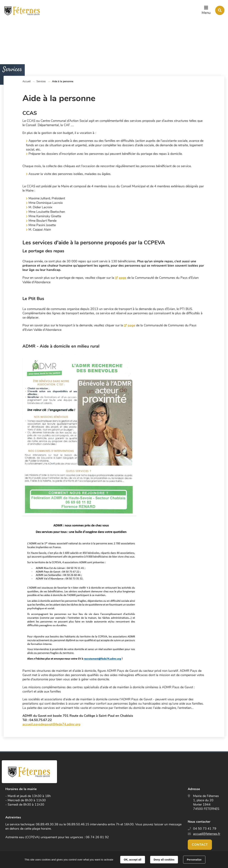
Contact (200, 845)
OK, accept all (133, 860)
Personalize (194, 860)
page (123, 278)
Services (41, 81)
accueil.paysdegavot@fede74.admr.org (51, 724)
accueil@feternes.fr (207, 834)
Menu (206, 13)
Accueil (26, 81)
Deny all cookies (164, 860)
